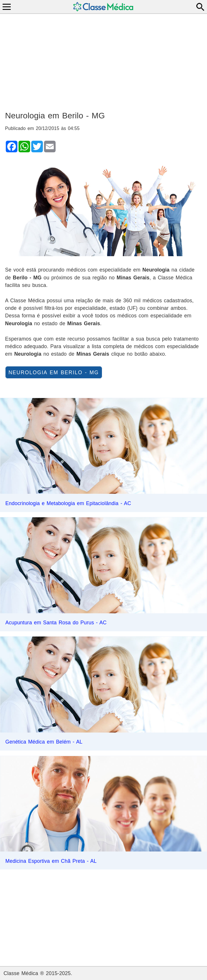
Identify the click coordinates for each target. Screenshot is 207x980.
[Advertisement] (104, 60)
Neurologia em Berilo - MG (54, 372)
